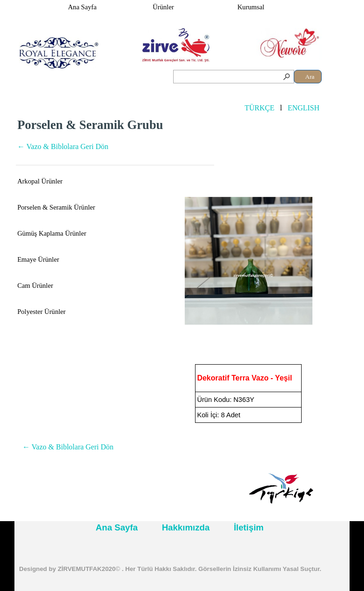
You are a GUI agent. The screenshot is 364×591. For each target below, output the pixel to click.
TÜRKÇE (259, 108)
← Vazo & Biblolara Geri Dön (63, 146)
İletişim (249, 527)
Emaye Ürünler (38, 259)
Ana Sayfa (82, 7)
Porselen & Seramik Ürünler (56, 207)
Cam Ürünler (35, 285)
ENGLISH (303, 108)
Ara (310, 77)
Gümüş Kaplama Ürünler (52, 233)
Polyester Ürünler (41, 312)
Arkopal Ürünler (40, 181)
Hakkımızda (186, 527)
